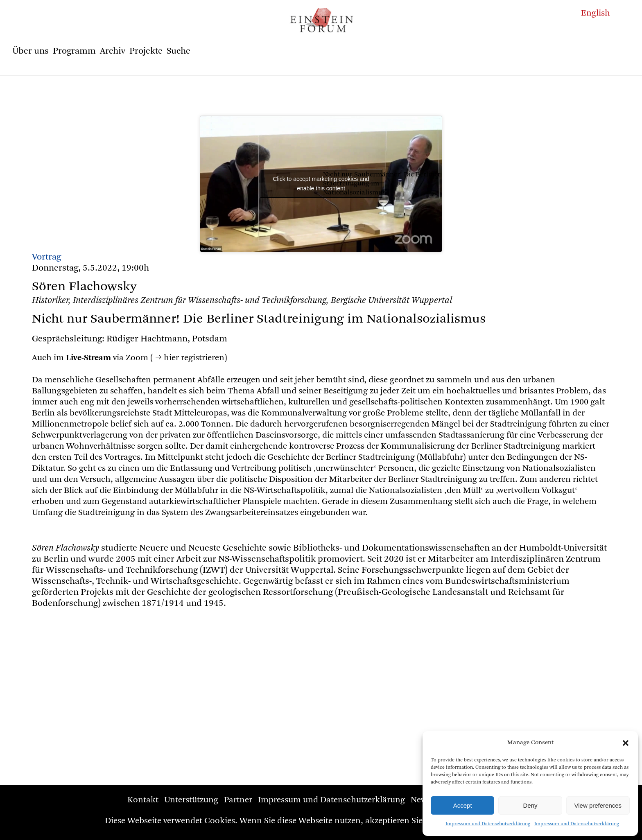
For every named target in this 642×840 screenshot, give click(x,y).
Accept (463, 805)
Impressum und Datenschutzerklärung (488, 824)
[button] (626, 743)
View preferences (598, 805)
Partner (238, 800)
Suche (179, 51)
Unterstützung (191, 800)
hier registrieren (194, 358)
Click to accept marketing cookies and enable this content (321, 184)
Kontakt (143, 800)
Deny (530, 805)
